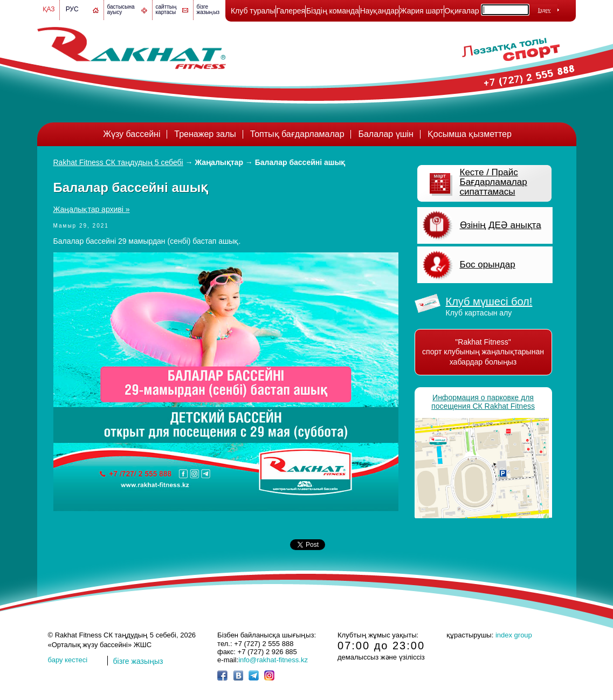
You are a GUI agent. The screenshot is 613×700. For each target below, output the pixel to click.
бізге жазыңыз (208, 9)
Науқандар (380, 11)
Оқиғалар (462, 11)
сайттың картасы (167, 9)
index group (514, 635)
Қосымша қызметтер (470, 134)
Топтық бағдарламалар (297, 134)
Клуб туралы (253, 11)
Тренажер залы (205, 134)
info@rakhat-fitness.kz (273, 660)
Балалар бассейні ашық (300, 162)
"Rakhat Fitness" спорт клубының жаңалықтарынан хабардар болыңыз (483, 352)
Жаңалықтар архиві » (92, 209)
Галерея (291, 11)
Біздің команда (333, 11)
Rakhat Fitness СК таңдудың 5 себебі (118, 162)
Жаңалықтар (219, 162)
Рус (72, 9)
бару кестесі (68, 660)
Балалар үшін (385, 134)
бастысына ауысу (121, 9)
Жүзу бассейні (132, 134)
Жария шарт (422, 11)
